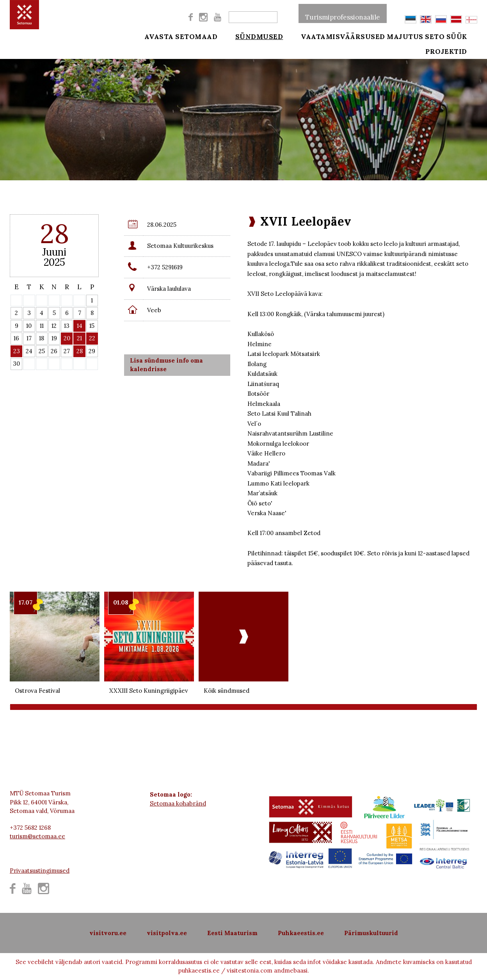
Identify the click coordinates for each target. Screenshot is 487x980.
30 (16, 364)
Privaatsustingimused (40, 871)
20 (67, 338)
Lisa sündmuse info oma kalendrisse (166, 365)
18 (42, 338)
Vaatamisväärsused (332, 36)
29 (92, 351)
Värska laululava (169, 289)
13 (67, 326)
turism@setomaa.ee (37, 836)
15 (92, 326)
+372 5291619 (165, 267)
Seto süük (457, 36)
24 (29, 351)
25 (42, 351)
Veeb (154, 310)
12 (54, 326)
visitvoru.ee (108, 933)
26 (54, 351)
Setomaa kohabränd (178, 803)
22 (92, 338)
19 (54, 338)
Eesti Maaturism (232, 933)
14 (80, 326)
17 (29, 338)
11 (42, 326)
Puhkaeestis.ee (301, 933)
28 (80, 351)
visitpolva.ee (167, 933)
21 (79, 338)
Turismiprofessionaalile (343, 13)
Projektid (457, 55)
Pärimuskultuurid (371, 933)
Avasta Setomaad (181, 36)
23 (17, 351)
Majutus (405, 36)
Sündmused (254, 36)
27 (67, 351)
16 (16, 338)
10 (29, 326)
